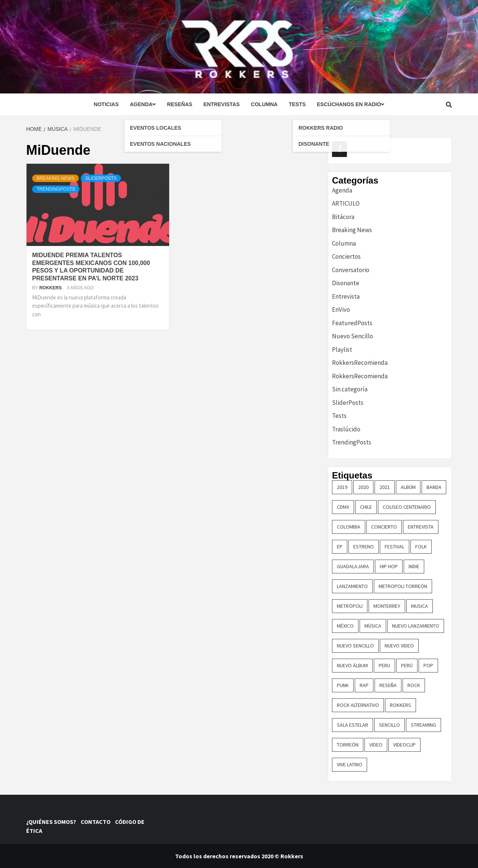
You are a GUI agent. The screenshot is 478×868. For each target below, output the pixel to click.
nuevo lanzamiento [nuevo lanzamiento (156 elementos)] (416, 626)
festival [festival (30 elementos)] (395, 547)
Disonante (346, 283)
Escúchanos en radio (351, 104)
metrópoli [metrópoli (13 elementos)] (350, 606)
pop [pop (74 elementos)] (428, 665)
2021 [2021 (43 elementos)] (385, 487)
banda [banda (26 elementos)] (434, 487)
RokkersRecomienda (360, 363)
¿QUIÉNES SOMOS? (53, 822)
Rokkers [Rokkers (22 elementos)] (401, 705)
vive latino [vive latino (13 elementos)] (350, 764)
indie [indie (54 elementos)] (414, 566)
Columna (264, 104)
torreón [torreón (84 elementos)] (348, 745)
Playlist (342, 350)
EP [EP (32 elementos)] (340, 547)
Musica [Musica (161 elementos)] (420, 606)
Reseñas (180, 104)
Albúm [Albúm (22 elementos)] (408, 487)
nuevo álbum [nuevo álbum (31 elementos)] (352, 665)
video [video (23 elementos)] (376, 745)
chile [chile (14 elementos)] (366, 507)
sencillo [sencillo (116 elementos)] (389, 725)
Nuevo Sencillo (353, 336)
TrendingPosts (56, 189)
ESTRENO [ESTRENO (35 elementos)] (364, 547)
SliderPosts (101, 178)
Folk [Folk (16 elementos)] (421, 547)
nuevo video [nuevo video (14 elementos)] (399, 646)
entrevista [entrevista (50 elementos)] (421, 527)
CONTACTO (97, 822)
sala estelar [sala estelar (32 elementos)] (353, 725)
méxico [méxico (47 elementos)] (345, 626)
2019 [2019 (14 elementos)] (342, 487)
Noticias (106, 104)
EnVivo (341, 310)
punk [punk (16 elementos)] (343, 685)
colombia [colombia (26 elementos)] (349, 527)
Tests (297, 104)
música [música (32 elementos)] (373, 626)
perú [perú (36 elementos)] (407, 665)
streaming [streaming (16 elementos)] (423, 725)
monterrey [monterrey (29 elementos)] (387, 606)
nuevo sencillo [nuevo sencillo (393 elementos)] (355, 646)
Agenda (143, 104)
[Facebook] (339, 149)
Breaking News (55, 178)
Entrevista (346, 296)
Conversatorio (351, 270)
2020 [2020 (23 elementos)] (363, 487)
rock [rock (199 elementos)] (414, 685)
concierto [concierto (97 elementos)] (384, 527)
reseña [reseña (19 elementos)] (388, 685)
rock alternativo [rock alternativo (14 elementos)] (358, 705)
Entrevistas (222, 104)
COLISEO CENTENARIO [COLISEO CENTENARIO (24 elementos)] (407, 507)
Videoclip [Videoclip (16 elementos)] (404, 745)
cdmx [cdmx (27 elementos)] (343, 507)
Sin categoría (350, 389)
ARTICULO (346, 203)
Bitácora (343, 217)
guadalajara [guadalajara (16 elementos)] (353, 566)
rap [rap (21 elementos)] (364, 685)
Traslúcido (346, 429)
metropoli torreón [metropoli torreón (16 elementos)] (403, 586)
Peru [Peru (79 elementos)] (384, 665)
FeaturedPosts (352, 323)
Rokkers (51, 288)
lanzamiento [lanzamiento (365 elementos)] (352, 586)
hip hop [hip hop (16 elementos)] (389, 566)
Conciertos (346, 256)
